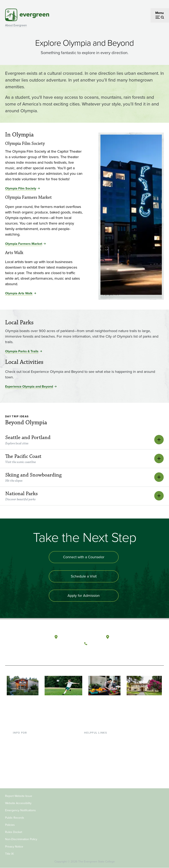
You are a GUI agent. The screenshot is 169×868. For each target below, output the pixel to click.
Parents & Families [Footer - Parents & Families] (26, 752)
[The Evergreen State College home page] (22, 641)
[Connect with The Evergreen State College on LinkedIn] (114, 653)
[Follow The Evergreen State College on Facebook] (88, 653)
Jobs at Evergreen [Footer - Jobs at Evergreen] (97, 779)
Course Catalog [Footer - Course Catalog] (95, 759)
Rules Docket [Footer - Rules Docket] (14, 832)
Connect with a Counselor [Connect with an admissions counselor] (84, 557)
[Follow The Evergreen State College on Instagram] (105, 653)
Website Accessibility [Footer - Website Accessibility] (18, 803)
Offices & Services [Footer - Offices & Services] (97, 752)
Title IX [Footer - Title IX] (9, 854)
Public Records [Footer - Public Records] (15, 818)
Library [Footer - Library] (89, 739)
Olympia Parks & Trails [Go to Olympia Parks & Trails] (22, 351)
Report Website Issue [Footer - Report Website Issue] (19, 796)
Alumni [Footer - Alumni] (18, 772)
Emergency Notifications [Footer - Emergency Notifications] (20, 810)
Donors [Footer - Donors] (18, 765)
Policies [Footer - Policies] (10, 825)
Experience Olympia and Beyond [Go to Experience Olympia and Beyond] (29, 386)
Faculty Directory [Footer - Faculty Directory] (96, 746)
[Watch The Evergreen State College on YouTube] (97, 653)
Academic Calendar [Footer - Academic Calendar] (98, 765)
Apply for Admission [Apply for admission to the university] (84, 596)
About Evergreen (16, 25)
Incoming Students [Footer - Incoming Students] (26, 746)
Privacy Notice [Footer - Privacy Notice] (14, 847)
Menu (159, 13)
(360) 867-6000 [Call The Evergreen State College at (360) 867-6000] (101, 644)
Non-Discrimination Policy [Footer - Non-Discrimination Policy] (21, 839)
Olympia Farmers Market (24, 244)
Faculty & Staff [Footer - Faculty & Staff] (23, 759)
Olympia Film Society (21, 188)
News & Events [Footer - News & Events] (95, 772)
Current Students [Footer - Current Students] (25, 739)
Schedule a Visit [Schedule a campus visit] (84, 576)
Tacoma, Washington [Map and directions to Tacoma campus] (127, 637)
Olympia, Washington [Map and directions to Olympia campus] (76, 637)
